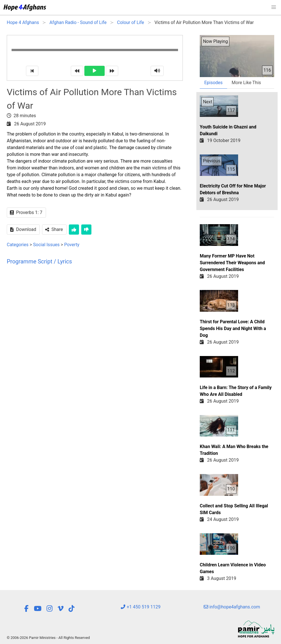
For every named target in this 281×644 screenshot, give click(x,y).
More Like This (246, 83)
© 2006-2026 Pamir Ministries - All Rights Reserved (48, 638)
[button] (274, 7)
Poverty (72, 245)
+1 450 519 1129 (140, 607)
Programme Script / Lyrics (39, 261)
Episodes (213, 83)
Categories (18, 245)
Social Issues (46, 245)
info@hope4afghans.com (232, 607)
